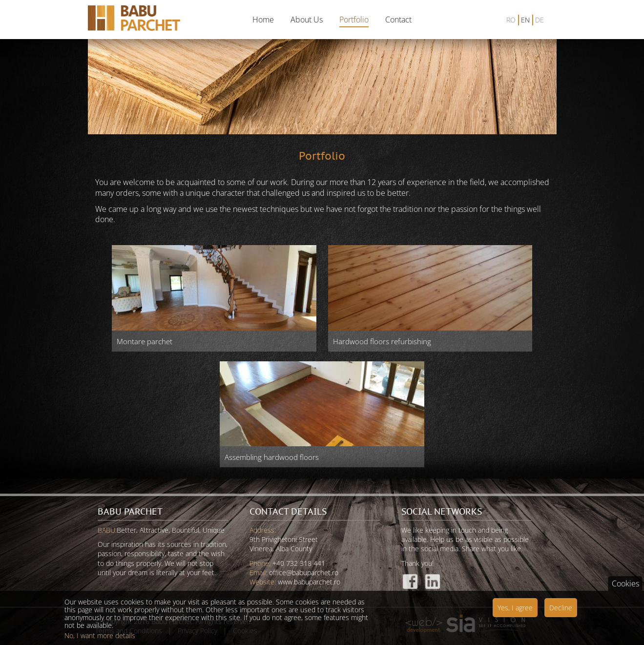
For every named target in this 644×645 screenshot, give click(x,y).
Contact (398, 20)
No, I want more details (100, 640)
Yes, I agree (515, 612)
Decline (561, 612)
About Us (307, 20)
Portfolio (354, 20)
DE (540, 20)
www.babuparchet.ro (309, 582)
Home (263, 20)
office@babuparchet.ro (304, 572)
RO (511, 20)
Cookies (625, 587)
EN (525, 20)
